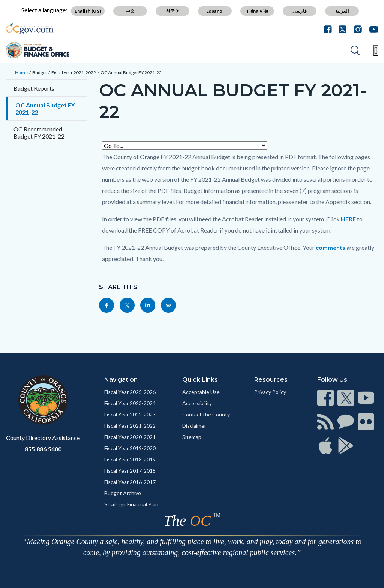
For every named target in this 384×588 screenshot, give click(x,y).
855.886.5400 (43, 449)
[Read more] (30, 29)
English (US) (88, 11)
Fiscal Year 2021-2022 (74, 72)
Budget (40, 72)
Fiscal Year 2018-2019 (130, 459)
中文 (130, 11)
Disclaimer (194, 426)
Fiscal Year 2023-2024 (130, 403)
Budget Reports (34, 88)
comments (331, 247)
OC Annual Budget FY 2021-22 (131, 72)
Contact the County (206, 414)
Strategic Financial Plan (131, 504)
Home (21, 72)
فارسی (300, 11)
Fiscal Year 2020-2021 (130, 437)
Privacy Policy (270, 392)
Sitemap (192, 437)
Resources (271, 380)
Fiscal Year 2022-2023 (130, 414)
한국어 (173, 11)
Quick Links (200, 380)
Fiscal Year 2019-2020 (130, 448)
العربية (342, 11)
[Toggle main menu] (376, 50)
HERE (348, 219)
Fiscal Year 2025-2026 (130, 392)
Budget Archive (123, 493)
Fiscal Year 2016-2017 (130, 482)
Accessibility (197, 403)
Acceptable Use (201, 392)
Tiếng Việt (258, 11)
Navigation (121, 380)
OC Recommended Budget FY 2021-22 (39, 133)
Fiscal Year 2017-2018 (130, 471)
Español (215, 11)
